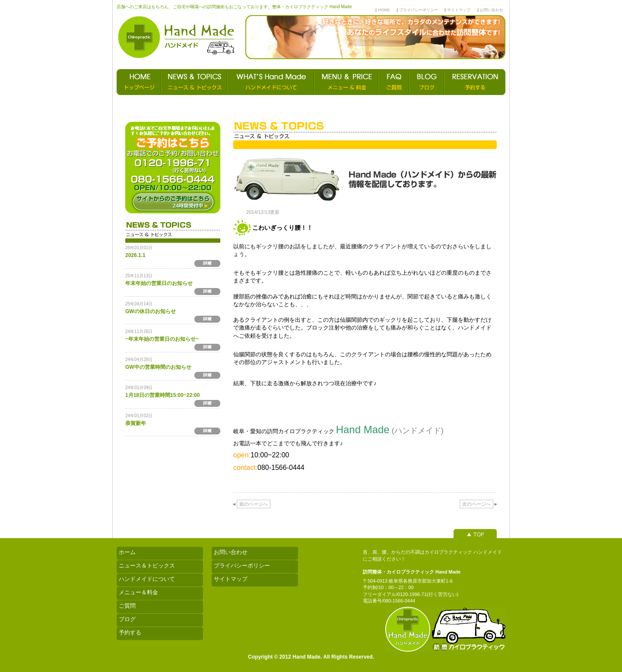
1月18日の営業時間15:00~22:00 (162, 395)
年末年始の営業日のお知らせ (159, 283)
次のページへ (476, 504)
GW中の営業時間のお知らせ (158, 367)
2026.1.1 (135, 255)
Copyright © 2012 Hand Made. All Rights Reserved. (311, 657)
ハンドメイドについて (147, 579)
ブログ (127, 619)
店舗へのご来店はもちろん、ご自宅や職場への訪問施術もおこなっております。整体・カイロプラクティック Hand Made (234, 7)
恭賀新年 (136, 423)
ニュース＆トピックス (147, 566)
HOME (384, 10)
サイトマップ (459, 10)
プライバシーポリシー (419, 10)
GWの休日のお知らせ (151, 311)
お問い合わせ (492, 10)
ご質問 (127, 606)
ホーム (127, 552)
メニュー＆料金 (138, 592)
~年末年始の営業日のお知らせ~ (162, 339)
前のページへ (254, 504)
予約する (130, 632)
